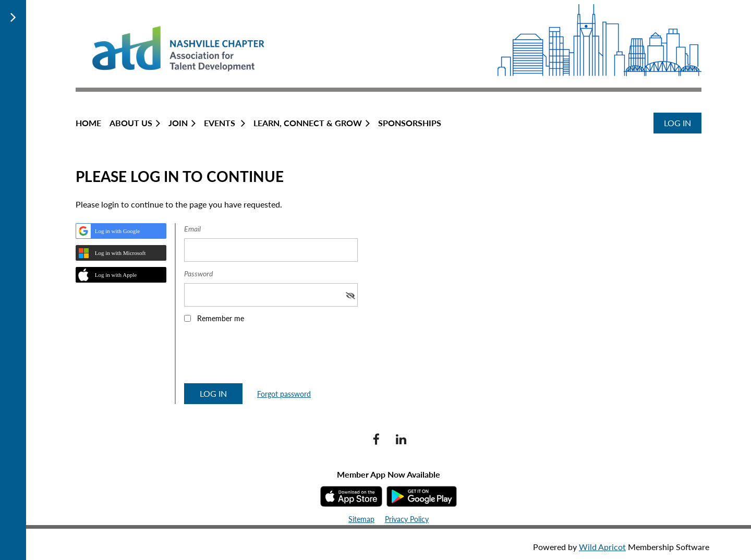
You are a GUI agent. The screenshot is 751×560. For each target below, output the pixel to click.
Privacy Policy (407, 519)
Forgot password (284, 394)
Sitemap (361, 519)
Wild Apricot (602, 547)
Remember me (221, 318)
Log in (677, 123)
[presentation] (263, 357)
